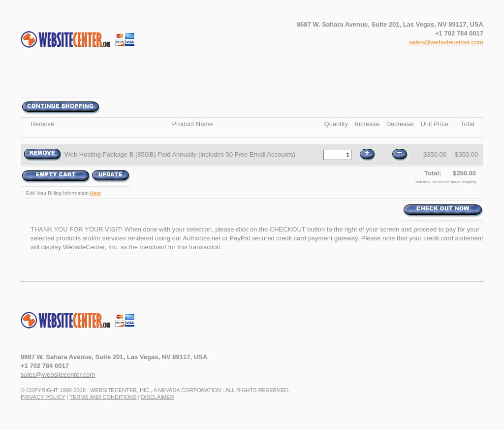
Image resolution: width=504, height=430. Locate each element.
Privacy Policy (43, 397)
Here (96, 193)
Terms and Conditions (103, 397)
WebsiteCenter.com (89, 44)
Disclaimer (158, 397)
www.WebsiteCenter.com (89, 325)
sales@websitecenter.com (446, 42)
